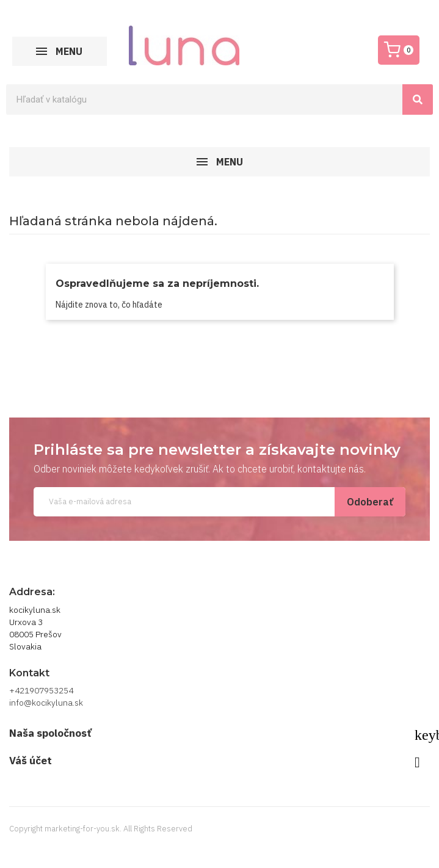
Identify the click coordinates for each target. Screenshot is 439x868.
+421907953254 (41, 690)
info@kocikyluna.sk (46, 703)
